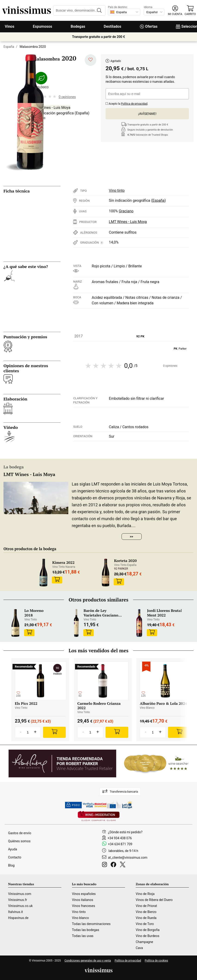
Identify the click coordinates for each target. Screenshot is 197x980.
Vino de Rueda (146, 918)
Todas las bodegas (86, 930)
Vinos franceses (84, 906)
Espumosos (43, 26)
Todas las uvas (83, 936)
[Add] (54, 732)
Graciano (126, 211)
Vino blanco (80, 918)
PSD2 (73, 805)
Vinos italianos (83, 900)
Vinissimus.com (20, 894)
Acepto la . (127, 103)
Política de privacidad (134, 104)
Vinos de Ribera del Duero (154, 900)
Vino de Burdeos (147, 936)
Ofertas (149, 26)
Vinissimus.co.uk (20, 906)
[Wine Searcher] (156, 763)
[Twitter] (124, 865)
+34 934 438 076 (120, 838)
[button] (175, 11)
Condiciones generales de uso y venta (88, 961)
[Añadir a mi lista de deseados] (91, 60)
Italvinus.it (16, 912)
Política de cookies (156, 961)
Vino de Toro (145, 924)
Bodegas (78, 26)
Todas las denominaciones (91, 924)
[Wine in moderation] (99, 817)
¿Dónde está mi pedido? (125, 832)
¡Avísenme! (147, 114)
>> (131, 537)
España (9, 47)
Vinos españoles (84, 894)
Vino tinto (117, 191)
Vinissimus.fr (18, 900)
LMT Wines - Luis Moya (51, 108)
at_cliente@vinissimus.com (128, 858)
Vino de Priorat (146, 906)
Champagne (144, 942)
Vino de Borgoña (148, 930)
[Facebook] (114, 865)
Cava (139, 948)
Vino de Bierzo (146, 912)
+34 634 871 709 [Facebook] (120, 844)
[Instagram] (105, 865)
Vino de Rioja (145, 894)
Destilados (113, 26)
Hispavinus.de (18, 918)
